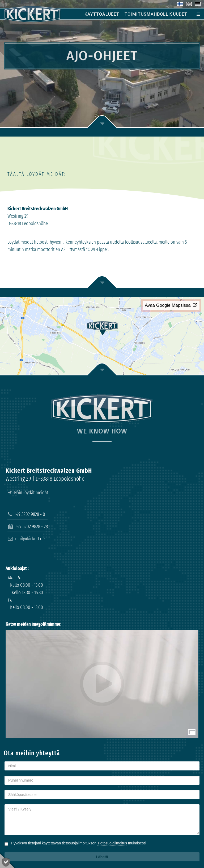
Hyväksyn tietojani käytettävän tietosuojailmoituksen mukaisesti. (79, 843)
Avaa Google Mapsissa (171, 305)
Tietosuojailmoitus (112, 843)
